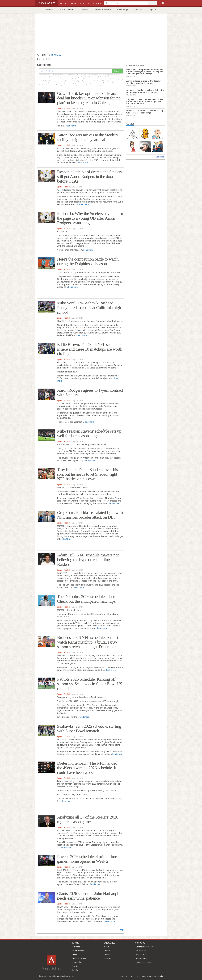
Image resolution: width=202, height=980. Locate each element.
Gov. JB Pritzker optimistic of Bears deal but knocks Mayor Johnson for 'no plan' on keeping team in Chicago (89, 98)
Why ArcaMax (142, 954)
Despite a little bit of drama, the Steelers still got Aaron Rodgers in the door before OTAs (90, 176)
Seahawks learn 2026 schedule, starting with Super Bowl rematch (89, 729)
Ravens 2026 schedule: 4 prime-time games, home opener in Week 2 (87, 859)
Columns (108, 954)
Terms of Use (146, 976)
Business (49, 10)
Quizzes (107, 958)
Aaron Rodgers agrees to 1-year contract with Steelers (90, 392)
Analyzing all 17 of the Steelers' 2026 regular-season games (88, 819)
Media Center (141, 958)
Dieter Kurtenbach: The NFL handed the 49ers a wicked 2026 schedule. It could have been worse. (87, 768)
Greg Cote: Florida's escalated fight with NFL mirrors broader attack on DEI (90, 515)
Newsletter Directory (145, 962)
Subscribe (118, 71)
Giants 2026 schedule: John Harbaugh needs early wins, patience (88, 896)
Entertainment (67, 10)
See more (160, 157)
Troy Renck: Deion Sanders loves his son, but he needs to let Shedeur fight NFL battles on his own (87, 474)
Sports (153, 10)
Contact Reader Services (146, 947)
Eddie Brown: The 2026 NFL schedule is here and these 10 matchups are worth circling (90, 349)
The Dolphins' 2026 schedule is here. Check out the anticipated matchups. (87, 599)
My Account (141, 951)
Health (85, 10)
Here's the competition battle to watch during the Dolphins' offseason (88, 261)
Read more (71, 126)
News (106, 947)
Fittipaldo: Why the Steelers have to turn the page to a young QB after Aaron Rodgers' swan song (90, 218)
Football (67, 108)
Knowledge (122, 10)
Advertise (124, 976)
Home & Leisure (103, 10)
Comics (107, 951)
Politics (138, 10)
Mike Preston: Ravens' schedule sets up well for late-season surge (89, 433)
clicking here (100, 85)
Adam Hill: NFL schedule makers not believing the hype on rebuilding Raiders (88, 560)
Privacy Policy (134, 976)
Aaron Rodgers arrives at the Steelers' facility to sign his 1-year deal (88, 137)
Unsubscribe (158, 976)
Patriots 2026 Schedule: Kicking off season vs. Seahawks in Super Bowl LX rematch (90, 684)
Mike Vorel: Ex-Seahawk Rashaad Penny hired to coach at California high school (89, 308)
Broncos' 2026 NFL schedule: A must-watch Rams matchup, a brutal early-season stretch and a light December (88, 642)
